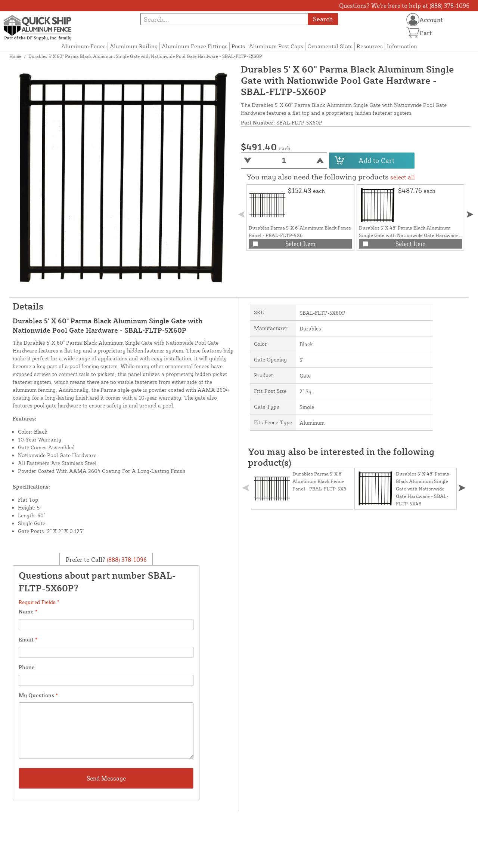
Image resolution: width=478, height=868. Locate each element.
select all (403, 177)
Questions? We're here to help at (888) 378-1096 (404, 6)
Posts (238, 46)
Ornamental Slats (330, 46)
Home (15, 56)
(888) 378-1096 (126, 559)
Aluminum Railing (134, 46)
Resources (370, 46)
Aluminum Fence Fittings (195, 46)
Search (323, 19)
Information (402, 46)
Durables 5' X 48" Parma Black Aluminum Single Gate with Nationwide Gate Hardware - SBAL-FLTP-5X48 (410, 235)
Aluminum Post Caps (276, 46)
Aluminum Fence (83, 46)
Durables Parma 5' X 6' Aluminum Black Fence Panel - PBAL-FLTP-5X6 (319, 481)
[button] (470, 214)
